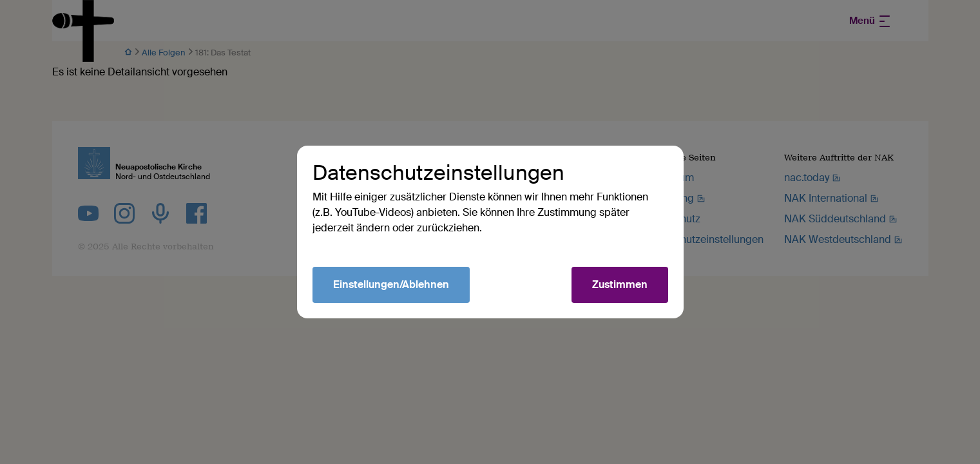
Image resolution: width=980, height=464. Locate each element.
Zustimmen (620, 285)
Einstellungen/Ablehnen (391, 285)
